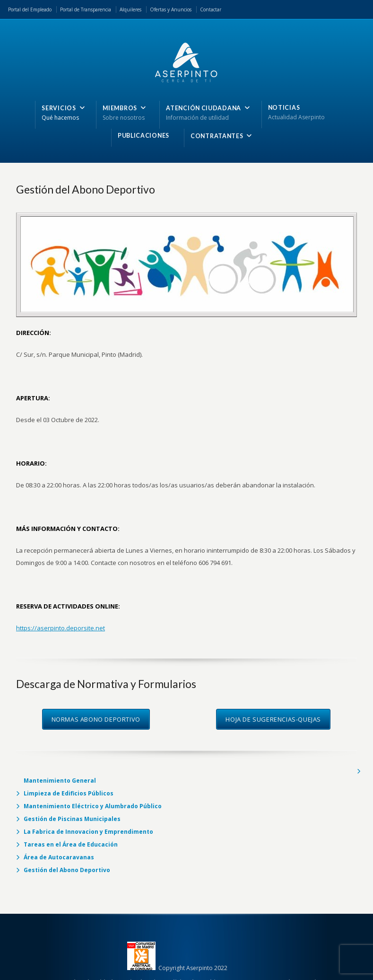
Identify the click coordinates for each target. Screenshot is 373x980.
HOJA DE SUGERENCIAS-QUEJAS (273, 719)
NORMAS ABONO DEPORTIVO (96, 719)
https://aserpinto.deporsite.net (61, 628)
